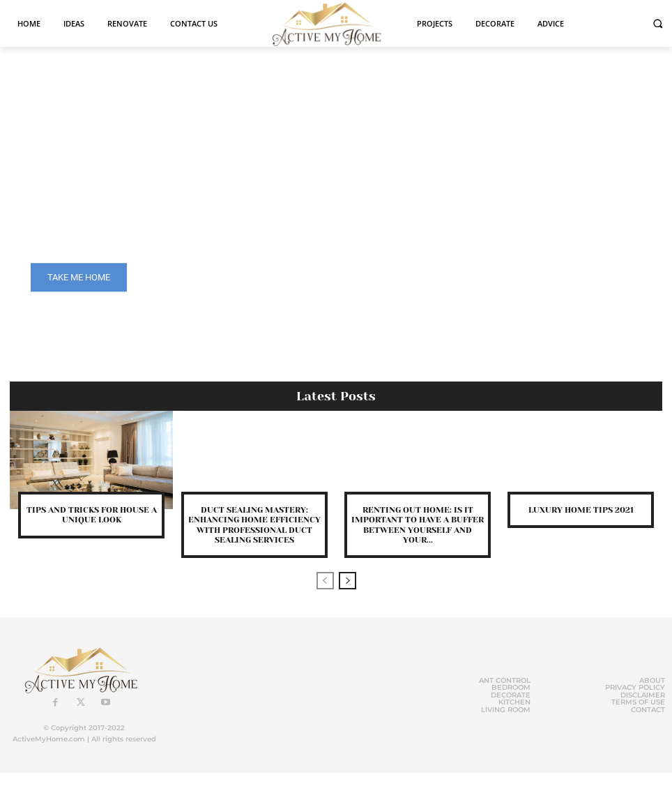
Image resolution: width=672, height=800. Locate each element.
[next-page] (348, 581)
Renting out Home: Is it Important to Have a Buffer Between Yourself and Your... (418, 525)
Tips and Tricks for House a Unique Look (92, 515)
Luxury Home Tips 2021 (581, 510)
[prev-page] (325, 581)
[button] (658, 23)
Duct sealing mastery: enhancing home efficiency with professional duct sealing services (254, 525)
